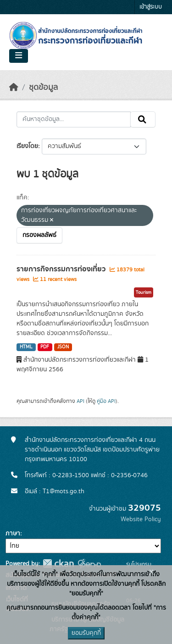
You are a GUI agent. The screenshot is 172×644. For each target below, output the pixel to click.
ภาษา (13, 534)
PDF (45, 347)
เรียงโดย (27, 146)
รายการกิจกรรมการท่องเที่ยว (62, 269)
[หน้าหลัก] (14, 88)
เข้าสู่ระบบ (151, 7)
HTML (26, 347)
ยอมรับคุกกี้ (86, 633)
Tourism (144, 292)
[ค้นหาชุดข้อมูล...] (74, 120)
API (80, 401)
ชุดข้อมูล (43, 88)
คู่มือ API (106, 401)
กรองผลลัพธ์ (39, 235)
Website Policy (141, 519)
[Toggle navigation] (19, 56)
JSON (63, 347)
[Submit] (143, 120)
